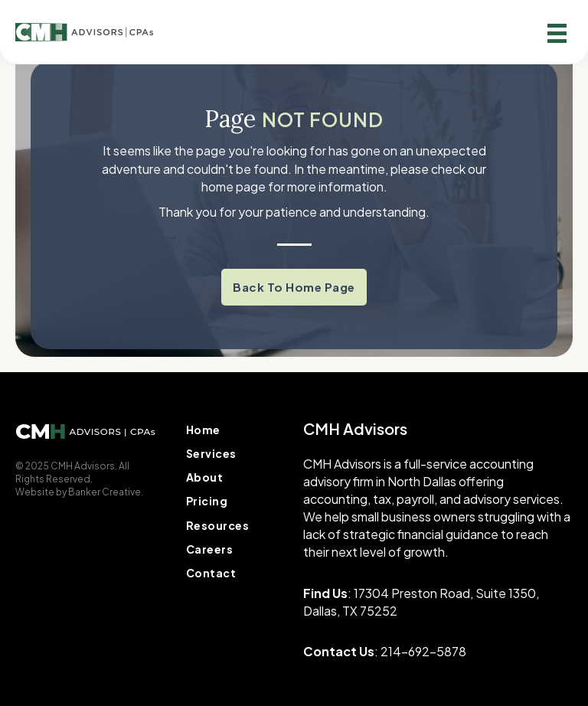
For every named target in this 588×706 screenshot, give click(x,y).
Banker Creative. (106, 492)
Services (211, 453)
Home (203, 430)
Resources (218, 525)
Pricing (207, 501)
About (205, 477)
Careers (210, 549)
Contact (211, 573)
